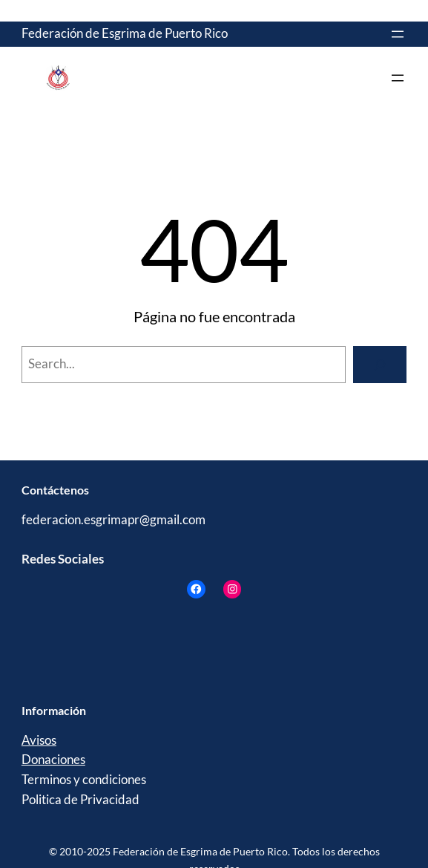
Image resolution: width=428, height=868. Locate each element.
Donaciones (53, 760)
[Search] (380, 365)
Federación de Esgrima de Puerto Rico (125, 33)
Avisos (39, 740)
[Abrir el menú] (398, 34)
